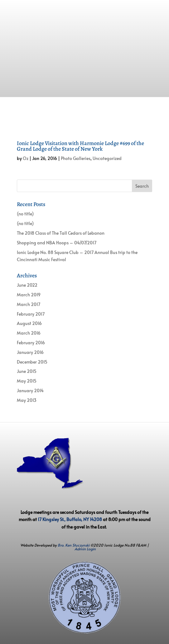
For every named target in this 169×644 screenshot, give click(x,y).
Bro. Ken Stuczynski (74, 545)
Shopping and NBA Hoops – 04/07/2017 (57, 243)
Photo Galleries (76, 158)
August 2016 (29, 323)
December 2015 (32, 362)
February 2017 (31, 314)
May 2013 (27, 400)
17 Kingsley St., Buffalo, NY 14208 (70, 519)
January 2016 (30, 352)
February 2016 (31, 343)
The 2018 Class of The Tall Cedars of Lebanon (61, 233)
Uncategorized (107, 158)
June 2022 (27, 285)
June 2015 (27, 371)
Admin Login (85, 549)
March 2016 (29, 333)
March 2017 (29, 304)
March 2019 (29, 295)
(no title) (25, 214)
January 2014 (30, 390)
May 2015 (27, 381)
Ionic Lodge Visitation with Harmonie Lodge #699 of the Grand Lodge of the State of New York (80, 146)
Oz (26, 158)
